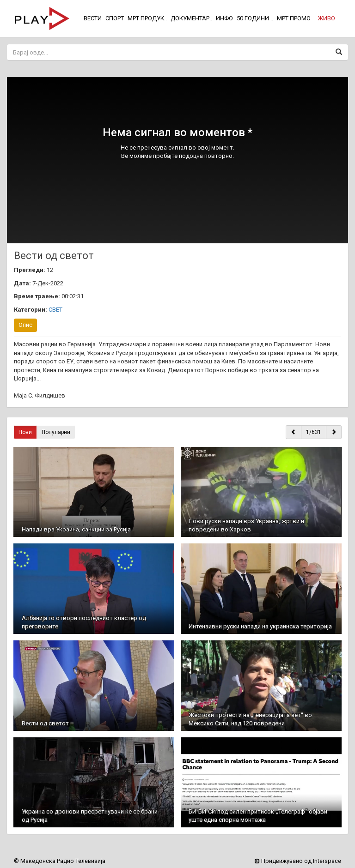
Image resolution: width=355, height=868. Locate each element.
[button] (326, 18)
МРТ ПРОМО (294, 18)
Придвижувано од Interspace (298, 861)
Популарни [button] (56, 432)
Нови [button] (25, 432)
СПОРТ (115, 18)
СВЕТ (55, 310)
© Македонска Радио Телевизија (60, 861)
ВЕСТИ (93, 18)
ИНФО (224, 18)
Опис (25, 325)
